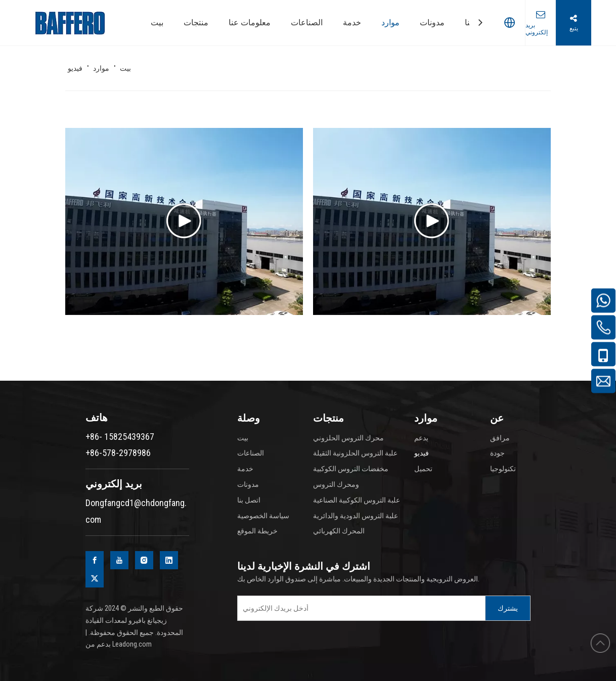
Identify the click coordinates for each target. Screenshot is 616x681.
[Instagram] (144, 560)
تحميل (423, 469)
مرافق (500, 438)
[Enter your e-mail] (359, 608)
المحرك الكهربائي (339, 531)
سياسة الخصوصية (263, 516)
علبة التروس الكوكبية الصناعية (357, 500)
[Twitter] (95, 578)
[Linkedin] (169, 560)
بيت (243, 438)
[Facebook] (95, 560)
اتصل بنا (249, 500)
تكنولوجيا (503, 469)
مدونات (248, 484)
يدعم (421, 438)
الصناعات (251, 453)
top (600, 643)
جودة (497, 453)
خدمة (245, 469)
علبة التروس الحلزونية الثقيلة (355, 453)
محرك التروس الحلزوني (348, 438)
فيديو (422, 453)
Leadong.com (132, 644)
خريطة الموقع (257, 531)
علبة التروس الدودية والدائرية (356, 516)
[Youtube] (119, 560)
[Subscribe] (508, 608)
